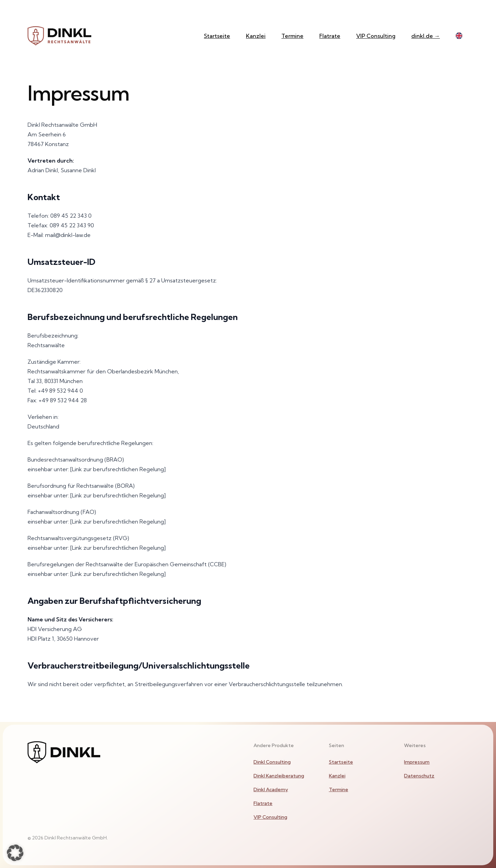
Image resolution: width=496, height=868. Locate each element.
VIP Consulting (376, 36)
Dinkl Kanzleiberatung (279, 776)
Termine (292, 36)
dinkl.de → (426, 36)
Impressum (417, 762)
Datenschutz (419, 776)
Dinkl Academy (271, 789)
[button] (15, 853)
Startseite (217, 36)
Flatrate (330, 36)
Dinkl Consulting (272, 762)
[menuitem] (286, 762)
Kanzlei (256, 36)
